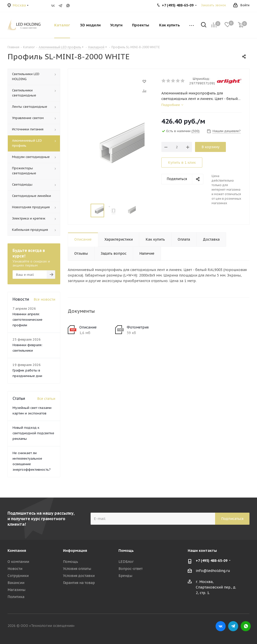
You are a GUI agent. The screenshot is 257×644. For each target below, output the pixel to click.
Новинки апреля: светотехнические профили (27, 320)
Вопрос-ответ (131, 569)
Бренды (125, 576)
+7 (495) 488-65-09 (212, 561)
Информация (75, 551)
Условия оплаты (77, 569)
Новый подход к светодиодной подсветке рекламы (33, 433)
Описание (88, 327)
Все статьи (46, 399)
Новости (15, 569)
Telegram (60, 6)
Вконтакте (53, 6)
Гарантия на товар (79, 583)
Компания (17, 551)
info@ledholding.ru (213, 571)
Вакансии (16, 583)
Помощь (71, 562)
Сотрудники (18, 576)
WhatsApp (68, 6)
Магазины (16, 590)
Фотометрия (138, 327)
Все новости (44, 299)
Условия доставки (79, 576)
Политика (16, 597)
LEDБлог (126, 562)
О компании (18, 562)
